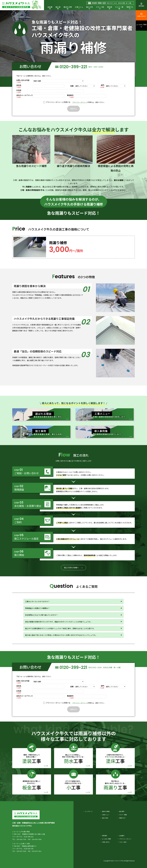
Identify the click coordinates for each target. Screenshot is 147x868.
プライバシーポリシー (80, 102)
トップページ (89, 811)
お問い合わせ (141, 15)
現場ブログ (130, 8)
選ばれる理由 (68, 8)
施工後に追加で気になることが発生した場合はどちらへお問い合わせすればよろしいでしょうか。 (61, 635)
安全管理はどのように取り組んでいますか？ (41, 615)
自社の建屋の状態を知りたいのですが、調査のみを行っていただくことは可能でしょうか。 (59, 622)
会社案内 (50, 8)
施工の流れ (89, 8)
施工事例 (58, 8)
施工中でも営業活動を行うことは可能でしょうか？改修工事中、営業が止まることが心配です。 (60, 628)
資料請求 (110, 8)
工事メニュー (79, 8)
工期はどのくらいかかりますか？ (37, 601)
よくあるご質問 (141, 26)
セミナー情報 (119, 8)
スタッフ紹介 (100, 8)
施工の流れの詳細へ (71, 568)
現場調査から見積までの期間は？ (37, 608)
